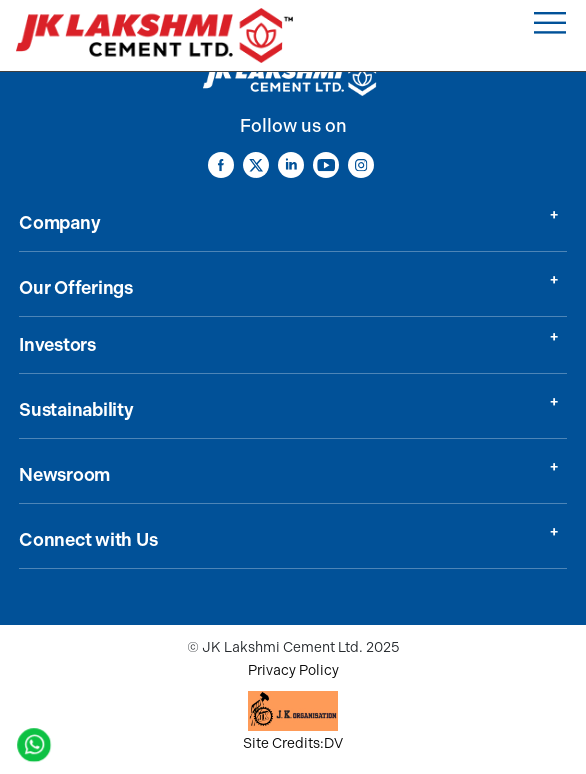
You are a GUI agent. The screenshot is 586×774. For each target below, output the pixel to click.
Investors (57, 345)
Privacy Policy (293, 670)
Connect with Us (88, 540)
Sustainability (76, 410)
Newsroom (64, 475)
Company (59, 223)
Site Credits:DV (293, 743)
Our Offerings (76, 288)
